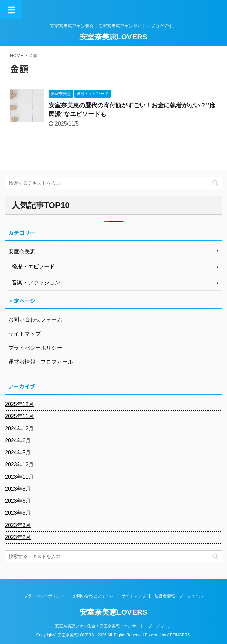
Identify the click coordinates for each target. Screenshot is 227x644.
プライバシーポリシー (35, 348)
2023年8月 (18, 489)
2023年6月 (18, 501)
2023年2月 (18, 537)
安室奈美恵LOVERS (113, 37)
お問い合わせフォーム (35, 320)
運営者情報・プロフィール (41, 362)
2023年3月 (18, 525)
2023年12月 (19, 465)
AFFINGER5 (178, 635)
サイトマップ (25, 334)
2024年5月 (18, 453)
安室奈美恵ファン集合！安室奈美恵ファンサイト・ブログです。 (114, 626)
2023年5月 (18, 513)
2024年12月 (19, 428)
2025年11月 (19, 416)
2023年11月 (19, 477)
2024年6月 (18, 440)
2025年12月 (19, 404)
